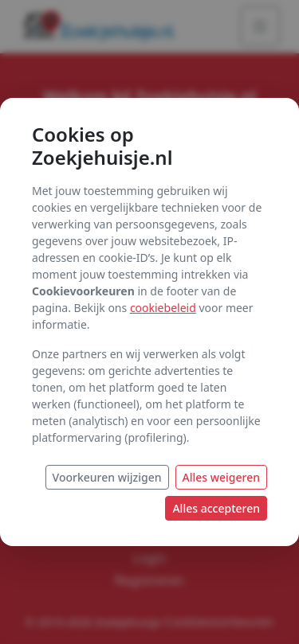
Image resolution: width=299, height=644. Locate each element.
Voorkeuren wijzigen (107, 477)
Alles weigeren (222, 477)
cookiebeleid (163, 308)
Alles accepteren (216, 508)
